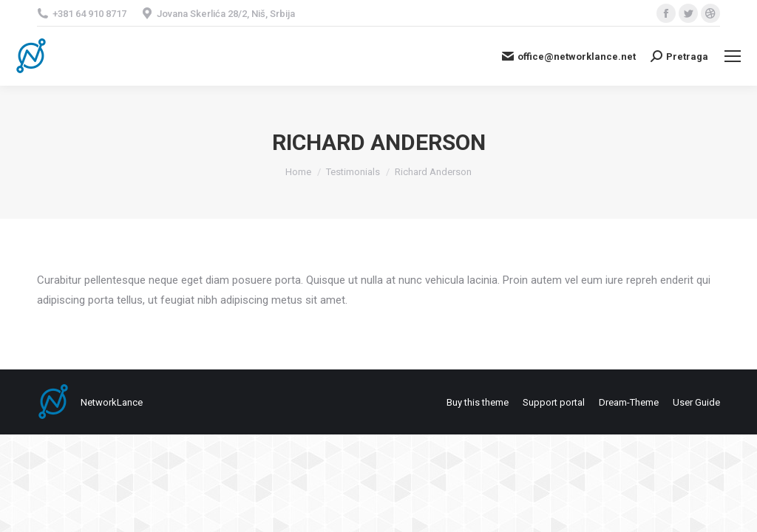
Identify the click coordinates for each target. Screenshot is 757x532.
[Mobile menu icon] (733, 56)
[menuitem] (478, 402)
